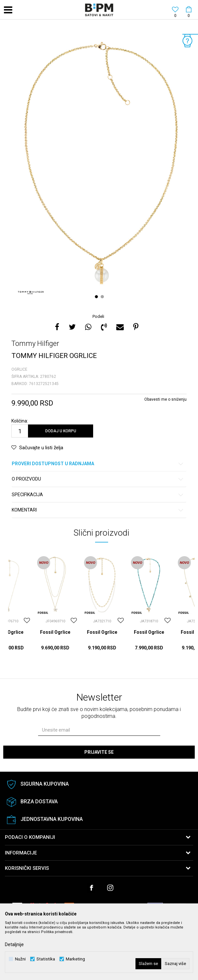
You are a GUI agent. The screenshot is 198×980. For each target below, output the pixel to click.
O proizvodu (98, 479)
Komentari (98, 510)
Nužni (20, 959)
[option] (99, 167)
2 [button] (103, 297)
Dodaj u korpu (61, 431)
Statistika (46, 959)
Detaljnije (14, 944)
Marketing (75, 959)
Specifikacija (98, 495)
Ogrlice (19, 369)
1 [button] (97, 297)
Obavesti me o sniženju (165, 399)
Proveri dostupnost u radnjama (98, 464)
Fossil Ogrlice (55, 632)
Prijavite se (99, 752)
